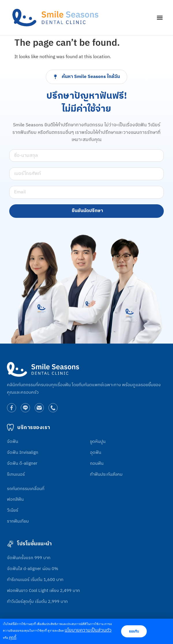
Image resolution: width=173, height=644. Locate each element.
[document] (86, 322)
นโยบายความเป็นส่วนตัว (88, 630)
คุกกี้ (13, 638)
